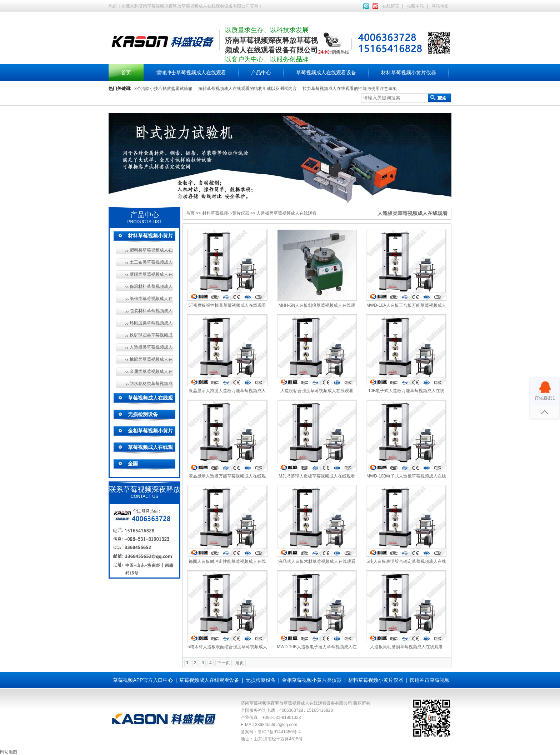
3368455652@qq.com (276, 725)
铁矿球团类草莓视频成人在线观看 (151, 335)
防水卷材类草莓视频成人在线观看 (151, 384)
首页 (126, 72)
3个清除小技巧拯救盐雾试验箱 (163, 89)
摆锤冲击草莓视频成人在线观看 (191, 72)
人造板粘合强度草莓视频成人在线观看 (317, 391)
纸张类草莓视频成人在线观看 (151, 299)
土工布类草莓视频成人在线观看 (151, 262)
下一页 (224, 663)
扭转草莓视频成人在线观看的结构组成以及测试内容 (247, 89)
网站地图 (440, 6)
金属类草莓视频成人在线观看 (151, 371)
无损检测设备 (143, 414)
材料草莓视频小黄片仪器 (409, 72)
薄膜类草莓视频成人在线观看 (151, 274)
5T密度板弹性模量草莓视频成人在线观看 (227, 305)
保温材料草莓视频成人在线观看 (151, 286)
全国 (133, 464)
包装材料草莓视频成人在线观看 (151, 311)
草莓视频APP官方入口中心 (143, 680)
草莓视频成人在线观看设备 (326, 72)
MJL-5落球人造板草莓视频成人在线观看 (317, 476)
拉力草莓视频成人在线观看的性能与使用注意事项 (350, 89)
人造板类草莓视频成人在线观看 (151, 347)
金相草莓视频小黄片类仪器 (312, 680)
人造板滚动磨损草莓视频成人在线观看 (406, 647)
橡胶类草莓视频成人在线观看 (151, 359)
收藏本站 (415, 6)
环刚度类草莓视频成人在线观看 (151, 323)
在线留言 (391, 6)
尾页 (240, 663)
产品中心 (261, 72)
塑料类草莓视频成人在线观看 (151, 250)
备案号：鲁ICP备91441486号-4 (271, 732)
